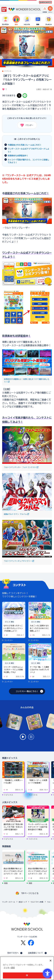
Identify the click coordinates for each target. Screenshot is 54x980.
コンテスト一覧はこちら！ (27, 691)
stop (31, 737)
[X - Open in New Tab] (19, 96)
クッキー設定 (9, 968)
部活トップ (23, 902)
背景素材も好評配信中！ (18, 156)
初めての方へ (13, 953)
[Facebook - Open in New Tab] (31, 943)
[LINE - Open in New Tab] (25, 96)
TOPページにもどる (30, 893)
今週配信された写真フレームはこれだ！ (25, 145)
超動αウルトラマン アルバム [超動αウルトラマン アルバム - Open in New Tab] (15, 514)
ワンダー (26, 125)
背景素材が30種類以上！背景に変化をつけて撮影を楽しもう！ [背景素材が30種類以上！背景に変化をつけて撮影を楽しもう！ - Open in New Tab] (27, 380)
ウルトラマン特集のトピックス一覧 (50, 902)
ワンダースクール (9, 902)
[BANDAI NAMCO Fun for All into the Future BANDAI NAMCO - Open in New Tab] (45, 2)
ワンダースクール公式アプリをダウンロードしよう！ (28, 150)
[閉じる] (51, 961)
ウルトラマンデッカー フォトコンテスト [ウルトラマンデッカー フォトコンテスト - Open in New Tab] (20, 467)
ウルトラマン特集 (37, 902)
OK (27, 975)
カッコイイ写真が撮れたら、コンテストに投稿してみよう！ (28, 161)
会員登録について (35, 953)
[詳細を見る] (27, 284)
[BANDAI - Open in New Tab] (4, 9)
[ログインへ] (50, 8)
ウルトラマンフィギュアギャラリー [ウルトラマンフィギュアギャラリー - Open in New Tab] (18, 561)
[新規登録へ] (45, 8)
